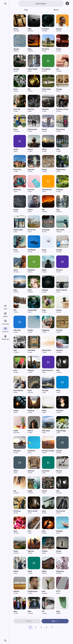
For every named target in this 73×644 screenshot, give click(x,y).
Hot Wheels (32, 250)
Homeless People (48, 451)
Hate (15, 350)
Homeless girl (47, 190)
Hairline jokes (18, 230)
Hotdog (59, 310)
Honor (16, 89)
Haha (15, 611)
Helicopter (17, 451)
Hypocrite (31, 170)
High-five (31, 551)
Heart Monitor (18, 390)
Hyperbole (31, 270)
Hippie (44, 270)
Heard (16, 270)
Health (16, 431)
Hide (58, 370)
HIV (43, 611)
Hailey (44, 411)
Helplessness (61, 170)
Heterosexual (32, 129)
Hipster (16, 571)
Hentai (16, 149)
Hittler (16, 471)
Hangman (45, 109)
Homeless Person (62, 109)
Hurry (15, 370)
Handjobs (60, 531)
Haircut (30, 431)
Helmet (30, 149)
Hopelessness (33, 591)
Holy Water (32, 350)
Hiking (44, 149)
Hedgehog (46, 330)
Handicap (59, 190)
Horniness (17, 511)
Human (59, 551)
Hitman (30, 210)
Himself (59, 451)
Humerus (59, 270)
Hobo (58, 149)
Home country (33, 511)
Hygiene (16, 49)
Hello (30, 611)
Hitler (30, 29)
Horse (16, 250)
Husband (59, 350)
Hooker (59, 49)
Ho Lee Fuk (32, 230)
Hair (15, 491)
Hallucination (47, 350)
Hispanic (31, 370)
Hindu (58, 390)
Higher (44, 571)
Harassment (60, 129)
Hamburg (31, 411)
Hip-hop (59, 471)
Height (30, 491)
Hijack (30, 571)
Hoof (29, 531)
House (16, 551)
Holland (45, 551)
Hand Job (17, 109)
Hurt (58, 69)
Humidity (45, 390)
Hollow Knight (33, 69)
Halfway (16, 591)
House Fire (17, 170)
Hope (15, 290)
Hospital (59, 250)
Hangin (16, 411)
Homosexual (61, 511)
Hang (30, 49)
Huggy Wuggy (61, 431)
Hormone (31, 190)
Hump (44, 250)
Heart (15, 531)
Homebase (46, 471)
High (58, 210)
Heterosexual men (48, 370)
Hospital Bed (32, 310)
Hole (58, 491)
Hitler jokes (46, 431)
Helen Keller (60, 230)
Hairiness (31, 471)
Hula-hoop (17, 190)
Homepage (46, 230)
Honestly (59, 330)
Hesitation (60, 411)
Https (58, 611)
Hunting (16, 69)
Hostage (59, 89)
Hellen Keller (46, 89)
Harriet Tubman (62, 290)
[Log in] (67, 3)
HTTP (58, 591)
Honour (45, 491)
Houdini (30, 330)
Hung (44, 511)
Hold (44, 591)
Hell (43, 210)
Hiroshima (46, 49)
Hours (30, 390)
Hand (30, 290)
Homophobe (46, 69)
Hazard (44, 129)
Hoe (29, 89)
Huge (44, 310)
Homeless (45, 29)
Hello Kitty (17, 330)
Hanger (45, 170)
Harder (16, 210)
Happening (60, 571)
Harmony (31, 109)
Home (16, 129)
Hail (15, 310)
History (16, 29)
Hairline (59, 29)
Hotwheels (31, 451)
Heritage (45, 290)
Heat (44, 531)
